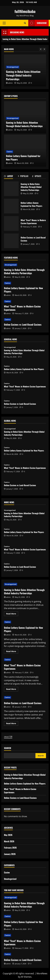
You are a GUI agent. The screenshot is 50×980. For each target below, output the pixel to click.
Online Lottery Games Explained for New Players (23, 158)
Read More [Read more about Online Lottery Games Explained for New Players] (12, 652)
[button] (4, 23)
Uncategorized (13, 67)
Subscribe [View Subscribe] (37, 23)
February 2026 (10, 848)
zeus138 (8, 737)
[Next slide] (44, 49)
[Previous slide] (41, 49)
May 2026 (8, 835)
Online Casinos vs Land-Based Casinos (11, 241)
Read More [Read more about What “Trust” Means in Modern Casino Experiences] (12, 690)
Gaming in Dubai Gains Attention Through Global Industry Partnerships (23, 75)
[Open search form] (25, 23)
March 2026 (9, 841)
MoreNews (42, 973)
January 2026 (10, 854)
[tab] (11, 177)
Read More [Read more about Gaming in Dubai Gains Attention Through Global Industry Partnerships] (12, 614)
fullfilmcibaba (25, 11)
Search (8, 748)
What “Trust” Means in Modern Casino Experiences (11, 223)
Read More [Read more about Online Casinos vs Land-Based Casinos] (12, 724)
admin (10, 83)
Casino (10, 152)
